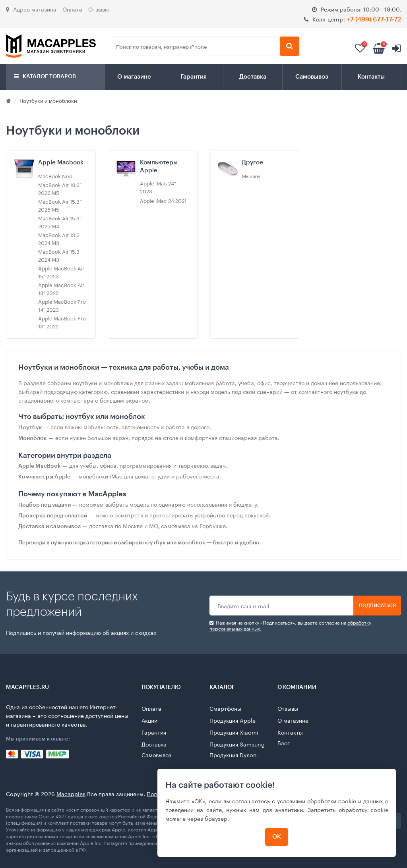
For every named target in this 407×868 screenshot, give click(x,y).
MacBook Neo (55, 176)
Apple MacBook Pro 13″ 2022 (62, 322)
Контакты (371, 77)
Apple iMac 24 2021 (163, 200)
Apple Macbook (61, 163)
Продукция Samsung (237, 744)
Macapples (71, 793)
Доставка (253, 77)
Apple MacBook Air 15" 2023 (61, 272)
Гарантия (194, 77)
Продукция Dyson (233, 754)
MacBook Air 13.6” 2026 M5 (60, 188)
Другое (252, 163)
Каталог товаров (45, 76)
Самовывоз (312, 77)
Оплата (72, 9)
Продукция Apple (233, 720)
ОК (277, 837)
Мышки (251, 176)
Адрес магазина (31, 9)
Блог (284, 743)
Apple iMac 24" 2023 (158, 187)
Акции (149, 720)
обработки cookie (332, 800)
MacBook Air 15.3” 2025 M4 (60, 222)
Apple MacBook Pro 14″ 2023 (62, 305)
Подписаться (377, 606)
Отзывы (99, 9)
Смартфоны (225, 708)
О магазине (134, 77)
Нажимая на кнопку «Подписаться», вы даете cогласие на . (290, 625)
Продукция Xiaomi (234, 732)
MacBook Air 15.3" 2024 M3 (60, 255)
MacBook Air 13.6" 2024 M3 (60, 238)
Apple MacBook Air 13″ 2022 (61, 288)
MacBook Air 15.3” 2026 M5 (60, 205)
